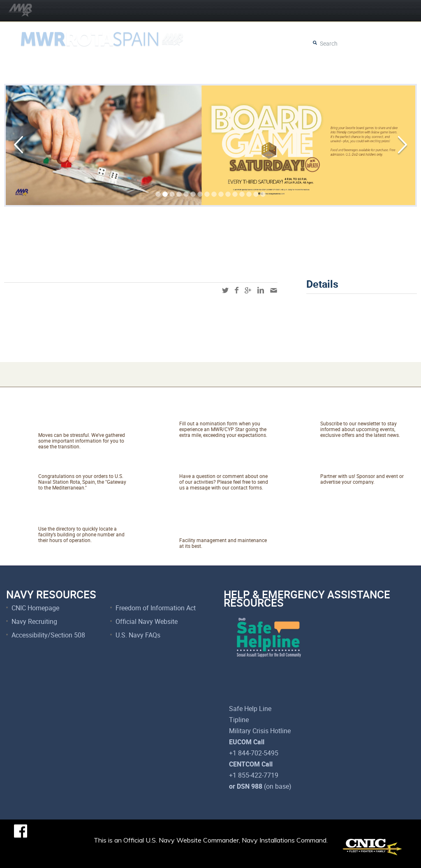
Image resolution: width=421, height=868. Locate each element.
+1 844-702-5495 (254, 753)
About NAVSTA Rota (83, 466)
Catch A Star (207, 413)
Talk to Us (201, 466)
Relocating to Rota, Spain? (80, 419)
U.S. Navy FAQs (138, 635)
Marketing (342, 466)
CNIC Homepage (35, 608)
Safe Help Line (250, 709)
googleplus (248, 290)
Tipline (239, 720)
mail (274, 290)
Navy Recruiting (34, 621)
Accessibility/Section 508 (48, 635)
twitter (225, 290)
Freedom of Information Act (156, 608)
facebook (237, 290)
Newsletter (344, 413)
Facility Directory (75, 518)
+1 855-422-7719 (254, 775)
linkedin (261, 290)
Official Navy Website (147, 621)
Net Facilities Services (208, 524)
